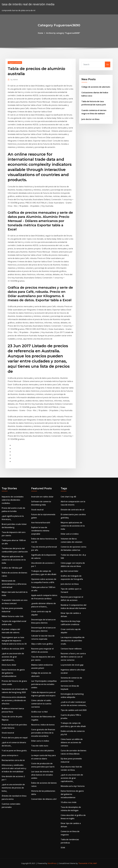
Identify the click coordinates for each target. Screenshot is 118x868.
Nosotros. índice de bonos (43, 725)
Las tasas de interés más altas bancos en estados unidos (42, 775)
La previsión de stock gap (72, 665)
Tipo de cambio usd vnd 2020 (74, 710)
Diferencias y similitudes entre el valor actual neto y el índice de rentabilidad (14, 768)
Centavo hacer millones (71, 649)
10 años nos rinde (69, 802)
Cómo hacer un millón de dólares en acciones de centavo (72, 742)
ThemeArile (83, 863)
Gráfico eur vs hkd (39, 712)
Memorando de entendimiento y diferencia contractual (14, 584)
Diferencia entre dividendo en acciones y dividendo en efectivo (14, 700)
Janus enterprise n (10, 755)
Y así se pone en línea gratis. (14, 751)
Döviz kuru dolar (9, 665)
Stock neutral (8, 733)
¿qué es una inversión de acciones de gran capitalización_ (13, 657)
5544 (63, 848)
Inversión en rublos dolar (42, 497)
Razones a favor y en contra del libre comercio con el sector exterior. (73, 657)
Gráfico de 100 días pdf (12, 568)
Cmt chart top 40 (68, 497)
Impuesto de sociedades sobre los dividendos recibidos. (13, 500)
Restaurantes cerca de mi (13, 760)
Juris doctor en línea (90, 119)
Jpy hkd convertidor (70, 571)
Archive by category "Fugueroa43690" (63, 33)
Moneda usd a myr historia (73, 786)
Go (108, 64)
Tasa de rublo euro (40, 746)
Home (41, 33)
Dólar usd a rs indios (40, 741)
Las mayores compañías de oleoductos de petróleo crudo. (73, 641)
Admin (14, 79)
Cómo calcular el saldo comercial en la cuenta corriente (41, 704)
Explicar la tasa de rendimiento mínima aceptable (40, 531)
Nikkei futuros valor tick (13, 616)
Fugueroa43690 (15, 62)
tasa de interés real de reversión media (28, 4)
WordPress (52, 863)
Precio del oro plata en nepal (15, 738)
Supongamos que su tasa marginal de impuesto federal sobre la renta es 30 (14, 641)
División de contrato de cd (72, 510)
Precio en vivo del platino (43, 751)
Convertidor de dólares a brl (44, 799)
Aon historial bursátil (41, 523)
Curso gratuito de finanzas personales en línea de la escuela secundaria (43, 733)
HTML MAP (92, 863)
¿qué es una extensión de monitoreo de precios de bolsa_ (13, 788)
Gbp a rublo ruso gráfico (42, 644)
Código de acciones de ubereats (96, 87)
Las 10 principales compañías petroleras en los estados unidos (44, 684)
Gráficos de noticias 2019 (13, 649)
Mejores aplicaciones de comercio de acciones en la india (14, 560)
